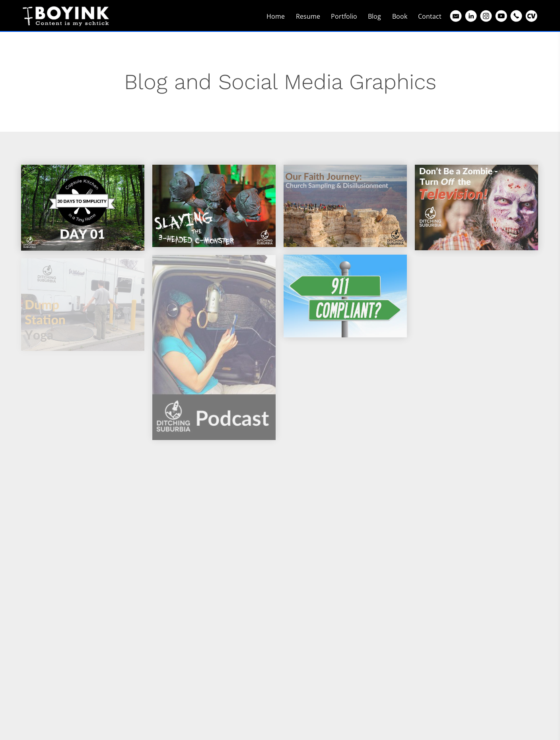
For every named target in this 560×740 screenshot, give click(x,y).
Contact (430, 16)
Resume (308, 16)
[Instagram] (486, 16)
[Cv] (531, 16)
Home (276, 16)
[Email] (456, 16)
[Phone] (516, 16)
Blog (374, 16)
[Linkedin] (471, 16)
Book (400, 16)
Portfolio (344, 16)
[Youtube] (501, 16)
